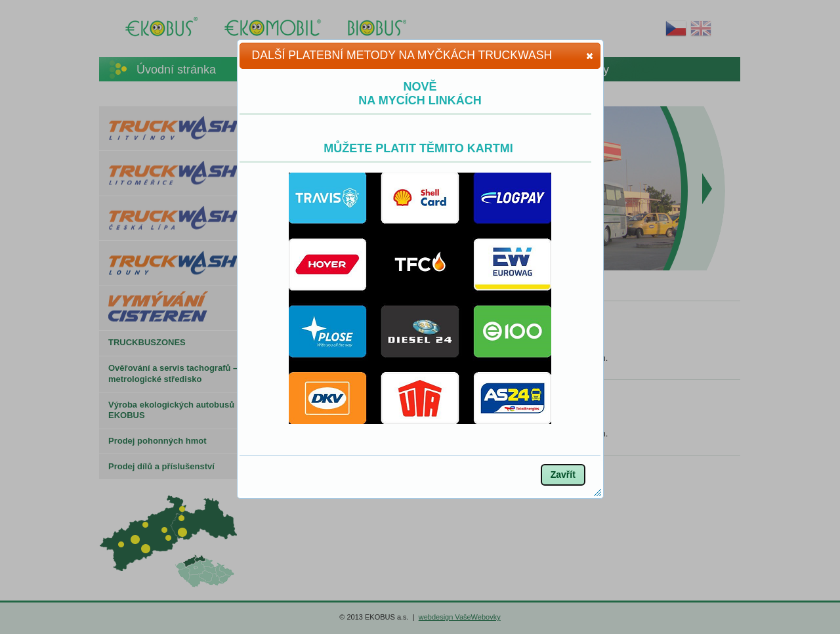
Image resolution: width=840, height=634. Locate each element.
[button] (590, 56)
